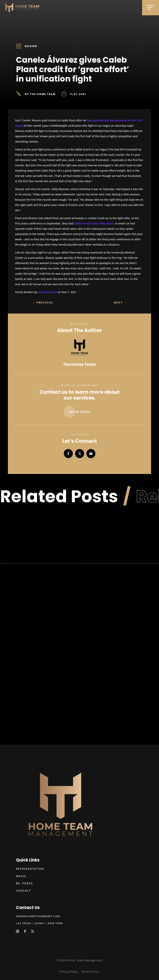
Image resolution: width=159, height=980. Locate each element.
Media (21, 876)
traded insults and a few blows (94, 223)
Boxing (31, 46)
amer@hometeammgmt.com (38, 916)
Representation (30, 869)
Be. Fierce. (25, 883)
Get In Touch (80, 412)
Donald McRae (48, 292)
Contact (23, 891)
